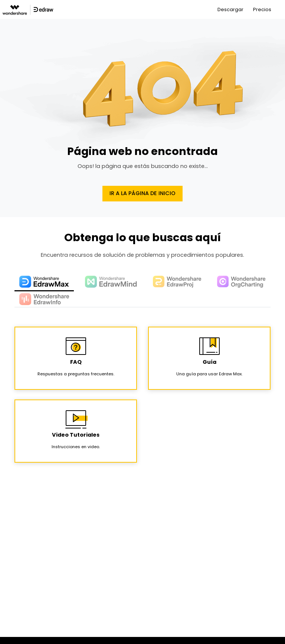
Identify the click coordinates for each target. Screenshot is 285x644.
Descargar (230, 9)
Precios (262, 9)
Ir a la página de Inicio (142, 193)
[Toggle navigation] (280, 9)
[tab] (44, 282)
